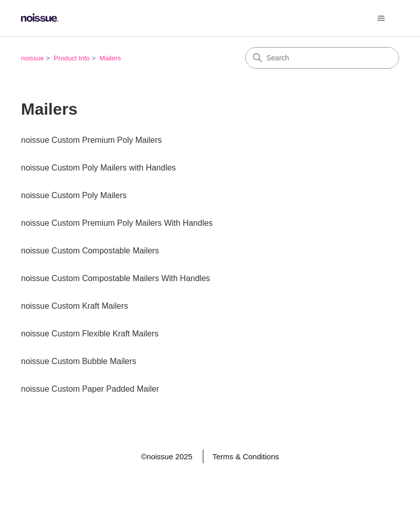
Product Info (72, 58)
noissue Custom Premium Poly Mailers (91, 140)
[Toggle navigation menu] (381, 18)
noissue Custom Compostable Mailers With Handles (115, 278)
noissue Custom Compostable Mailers (90, 251)
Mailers (110, 58)
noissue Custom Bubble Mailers (79, 361)
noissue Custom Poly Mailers (74, 195)
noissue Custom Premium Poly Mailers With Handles (117, 223)
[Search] (322, 58)
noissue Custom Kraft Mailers (75, 306)
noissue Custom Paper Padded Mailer (90, 389)
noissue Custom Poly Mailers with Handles (98, 168)
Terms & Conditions (246, 456)
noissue (33, 58)
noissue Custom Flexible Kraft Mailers (90, 334)
